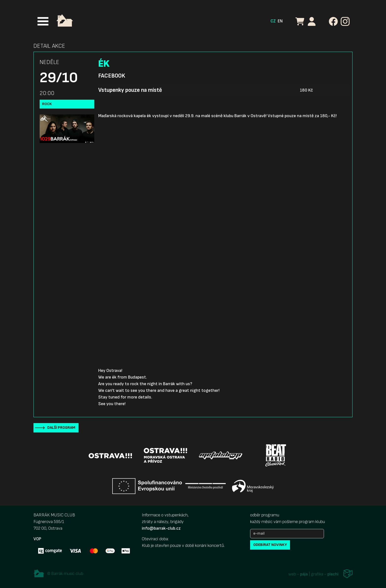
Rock (47, 104)
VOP (37, 539)
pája (304, 574)
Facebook (112, 76)
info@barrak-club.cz (161, 528)
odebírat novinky (270, 545)
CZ (273, 21)
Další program (61, 428)
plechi (333, 574)
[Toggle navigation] (43, 21)
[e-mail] (287, 534)
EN (280, 21)
